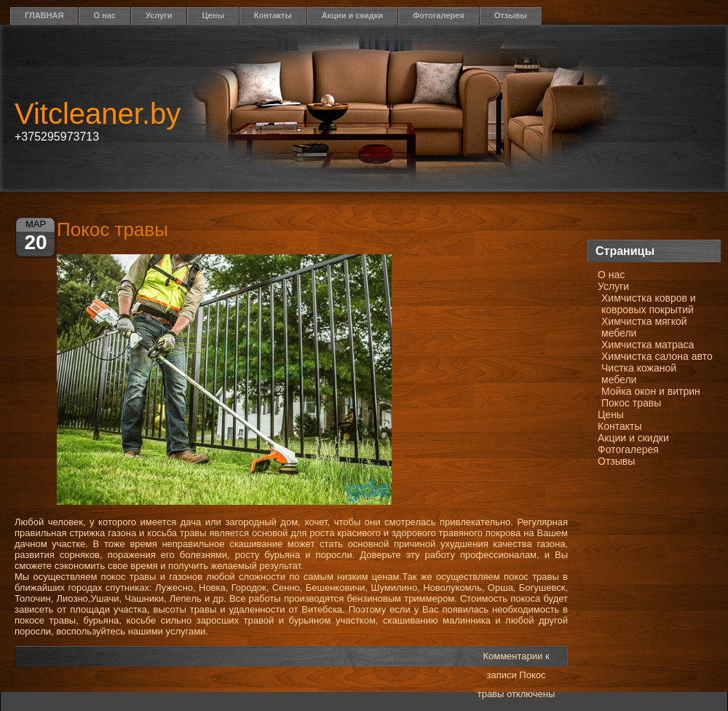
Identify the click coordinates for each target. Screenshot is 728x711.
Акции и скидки (352, 15)
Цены (213, 15)
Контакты (273, 15)
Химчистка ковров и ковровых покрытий (649, 304)
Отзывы (511, 15)
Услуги (159, 15)
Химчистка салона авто (657, 356)
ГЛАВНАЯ (44, 15)
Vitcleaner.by (98, 114)
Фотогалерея (439, 15)
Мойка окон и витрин (651, 391)
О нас (104, 15)
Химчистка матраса (648, 345)
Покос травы (631, 403)
